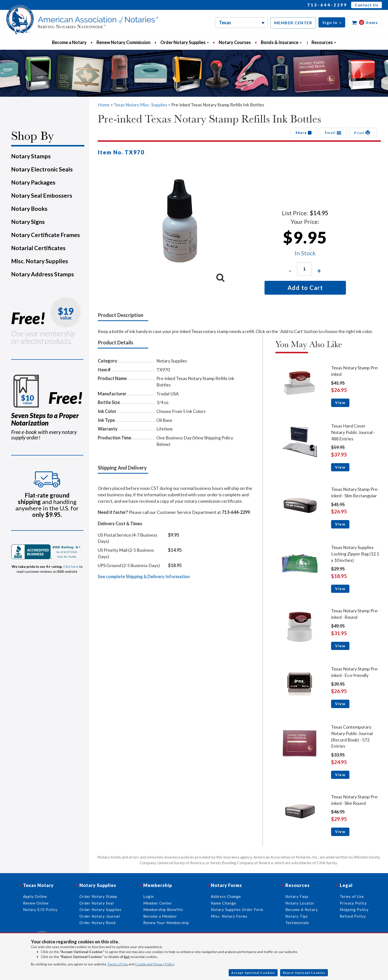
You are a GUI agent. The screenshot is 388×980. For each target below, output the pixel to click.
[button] (332, 22)
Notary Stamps (31, 156)
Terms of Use (118, 964)
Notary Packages (33, 182)
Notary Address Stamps (43, 274)
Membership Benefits (163, 909)
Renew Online (36, 903)
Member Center (158, 903)
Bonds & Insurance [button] (281, 42)
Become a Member (160, 916)
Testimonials (297, 923)
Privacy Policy (353, 903)
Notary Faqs (297, 896)
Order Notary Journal (100, 916)
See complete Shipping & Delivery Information (144, 576)
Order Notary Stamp (98, 896)
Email (333, 133)
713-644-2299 (327, 5)
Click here (71, 566)
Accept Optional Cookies (253, 973)
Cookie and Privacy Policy (155, 964)
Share (304, 133)
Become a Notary (69, 42)
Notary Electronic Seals (42, 169)
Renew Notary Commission (123, 42)
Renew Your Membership (166, 923)
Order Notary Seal (97, 903)
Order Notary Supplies (100, 909)
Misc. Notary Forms (229, 916)
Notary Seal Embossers (42, 195)
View (340, 403)
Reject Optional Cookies (304, 973)
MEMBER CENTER (293, 23)
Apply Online (35, 896)
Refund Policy (353, 916)
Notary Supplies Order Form (237, 909)
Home (104, 105)
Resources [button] (324, 42)
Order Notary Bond (97, 923)
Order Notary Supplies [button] (185, 42)
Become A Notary (302, 909)
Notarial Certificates (38, 248)
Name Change (224, 903)
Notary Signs (28, 222)
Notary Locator (300, 903)
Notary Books (29, 209)
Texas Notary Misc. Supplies (140, 105)
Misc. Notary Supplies (40, 261)
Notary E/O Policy (40, 909)
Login (149, 896)
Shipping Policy (354, 909)
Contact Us (366, 5)
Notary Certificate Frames (46, 235)
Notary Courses (235, 42)
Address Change (226, 896)
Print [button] (363, 133)
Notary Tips (297, 916)
